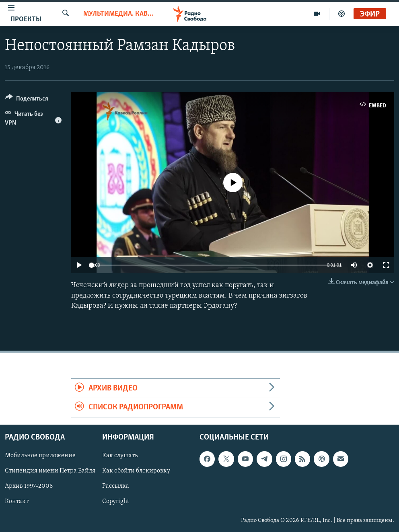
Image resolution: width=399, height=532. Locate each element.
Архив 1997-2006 (29, 486)
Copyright (116, 501)
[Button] (27, 100)
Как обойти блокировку (136, 471)
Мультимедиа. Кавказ (118, 14)
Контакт (17, 501)
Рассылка (116, 486)
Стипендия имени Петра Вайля (50, 471)
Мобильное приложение (40, 456)
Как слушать (120, 456)
